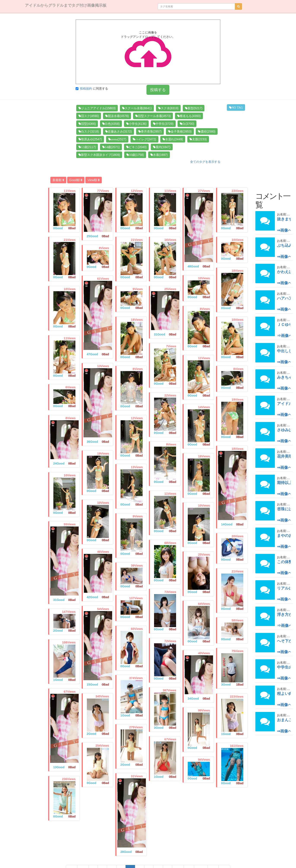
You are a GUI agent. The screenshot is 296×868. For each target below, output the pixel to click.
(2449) (173, 139)
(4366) (87, 124)
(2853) (180, 131)
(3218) (89, 131)
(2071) (111, 147)
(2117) (87, 147)
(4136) (136, 124)
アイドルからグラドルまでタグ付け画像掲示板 (66, 5)
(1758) (135, 155)
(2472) (144, 139)
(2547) (90, 139)
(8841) (137, 108)
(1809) (99, 155)
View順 (94, 180)
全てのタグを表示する (205, 162)
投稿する (158, 90)
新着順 (58, 180)
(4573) (153, 116)
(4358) (111, 124)
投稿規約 (86, 89)
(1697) (159, 155)
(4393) (189, 116)
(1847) (162, 147)
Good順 (76, 180)
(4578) (117, 116)
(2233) (198, 139)
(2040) (136, 147)
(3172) (118, 131)
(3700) (187, 124)
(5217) (194, 108)
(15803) (97, 108)
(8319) (168, 108)
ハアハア (285, 298)
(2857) (150, 131)
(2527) (117, 139)
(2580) (207, 131)
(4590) (89, 116)
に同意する (92, 89)
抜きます (285, 219)
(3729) (163, 124)
